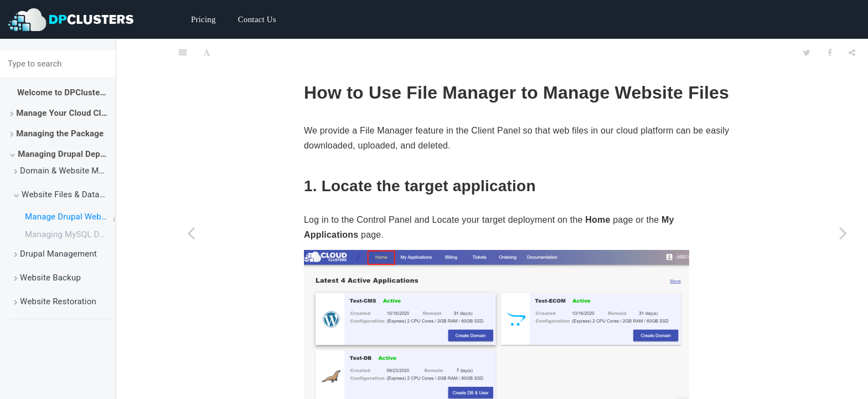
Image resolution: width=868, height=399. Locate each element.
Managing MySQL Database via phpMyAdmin (70, 234)
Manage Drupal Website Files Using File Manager (70, 217)
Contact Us (257, 19)
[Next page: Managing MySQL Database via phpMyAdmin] (843, 233)
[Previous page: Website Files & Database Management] (191, 233)
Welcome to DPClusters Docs (66, 93)
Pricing (203, 19)
